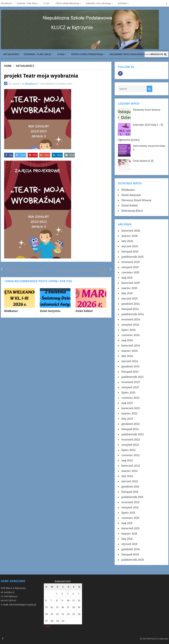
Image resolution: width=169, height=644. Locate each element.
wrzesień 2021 (130, 502)
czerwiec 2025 (130, 272)
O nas (46, 3)
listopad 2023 (130, 372)
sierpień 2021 (130, 507)
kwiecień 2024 (131, 346)
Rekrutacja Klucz (132, 211)
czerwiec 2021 (130, 518)
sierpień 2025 (130, 267)
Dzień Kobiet (84, 312)
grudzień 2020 (131, 549)
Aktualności (6, 3)
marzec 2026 (130, 236)
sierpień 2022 (130, 445)
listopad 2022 (130, 429)
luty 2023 (127, 419)
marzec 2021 (129, 534)
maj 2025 (127, 278)
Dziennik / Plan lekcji (27, 3)
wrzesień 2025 (131, 262)
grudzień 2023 (130, 366)
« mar (47, 626)
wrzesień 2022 (131, 440)
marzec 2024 (130, 351)
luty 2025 (127, 293)
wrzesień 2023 (131, 382)
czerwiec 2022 (131, 455)
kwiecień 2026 (131, 231)
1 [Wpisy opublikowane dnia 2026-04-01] (57, 594)
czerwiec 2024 (131, 335)
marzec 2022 (129, 471)
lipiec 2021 (128, 513)
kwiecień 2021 (130, 528)
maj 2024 (127, 340)
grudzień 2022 (131, 424)
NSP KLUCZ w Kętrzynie (158, 639)
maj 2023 (127, 403)
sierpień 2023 (130, 387)
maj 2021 (127, 523)
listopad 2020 (130, 554)
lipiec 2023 (128, 393)
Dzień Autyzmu (50, 312)
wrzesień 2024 (131, 319)
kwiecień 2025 (131, 283)
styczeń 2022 (130, 481)
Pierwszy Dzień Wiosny (136, 200)
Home (8, 66)
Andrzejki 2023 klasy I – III (148, 125)
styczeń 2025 (130, 298)
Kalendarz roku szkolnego (98, 3)
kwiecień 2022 (131, 466)
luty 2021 (127, 539)
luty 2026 (127, 241)
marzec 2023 (129, 413)
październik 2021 (132, 497)
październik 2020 (133, 560)
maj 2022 (127, 460)
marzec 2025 (129, 288)
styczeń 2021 (129, 544)
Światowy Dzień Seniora (147, 110)
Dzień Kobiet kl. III (143, 161)
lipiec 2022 (128, 450)
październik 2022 (133, 434)
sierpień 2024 (130, 325)
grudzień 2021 (130, 487)
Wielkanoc (11, 312)
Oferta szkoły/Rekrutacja (67, 3)
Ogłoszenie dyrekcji (129, 140)
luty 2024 (127, 356)
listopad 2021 (130, 492)
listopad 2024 (130, 309)
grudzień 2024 (131, 304)
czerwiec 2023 (130, 398)
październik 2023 (132, 377)
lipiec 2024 (129, 330)
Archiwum (122, 3)
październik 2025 (132, 257)
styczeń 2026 (130, 246)
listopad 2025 (130, 251)
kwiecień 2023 (131, 408)
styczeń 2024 (130, 361)
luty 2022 (127, 476)
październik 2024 (133, 314)
